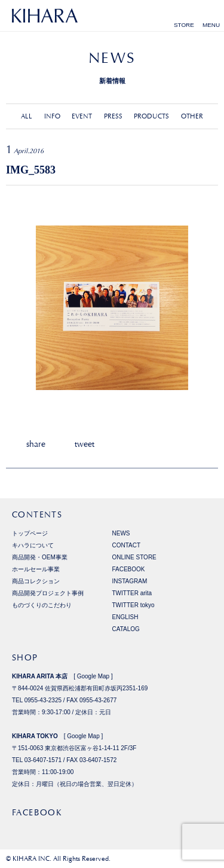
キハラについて (33, 545)
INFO (52, 116)
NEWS (121, 533)
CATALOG (126, 629)
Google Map (93, 676)
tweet (85, 444)
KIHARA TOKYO (35, 736)
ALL (27, 116)
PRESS (113, 116)
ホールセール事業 (36, 569)
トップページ (30, 533)
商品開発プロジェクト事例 (48, 593)
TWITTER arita (132, 593)
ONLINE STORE (134, 557)
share (36, 444)
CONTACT (127, 545)
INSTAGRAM (130, 581)
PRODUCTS (151, 116)
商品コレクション (36, 581)
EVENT (82, 116)
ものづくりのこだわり (42, 605)
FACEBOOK (129, 569)
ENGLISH (125, 617)
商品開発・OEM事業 (40, 557)
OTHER (192, 116)
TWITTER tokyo (134, 605)
